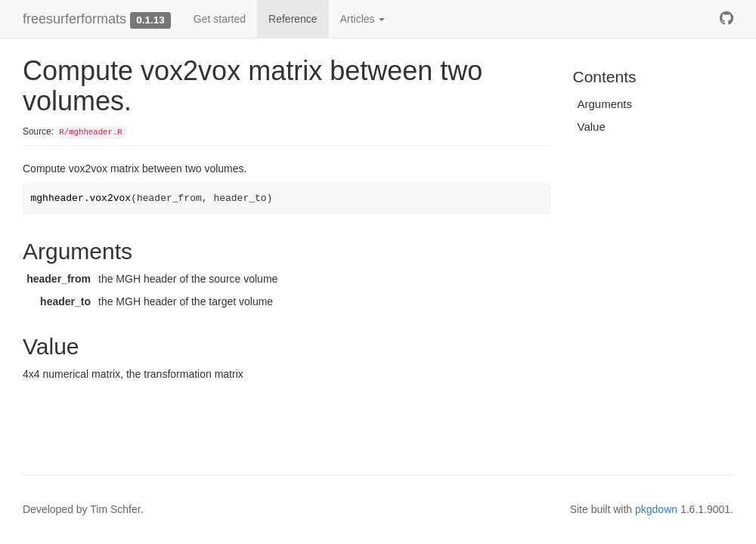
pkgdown (656, 509)
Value (592, 127)
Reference (293, 19)
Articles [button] (363, 19)
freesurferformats (74, 19)
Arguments (605, 104)
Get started (220, 19)
